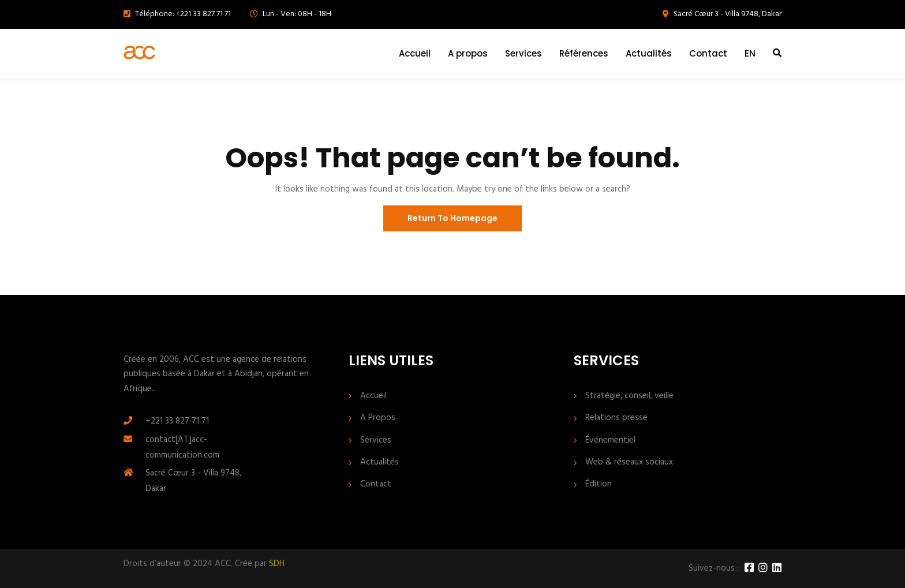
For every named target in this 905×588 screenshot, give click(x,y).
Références (584, 53)
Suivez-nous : (714, 569)
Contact (708, 53)
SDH (277, 564)
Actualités (649, 53)
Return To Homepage (452, 218)
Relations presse (616, 418)
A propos (468, 53)
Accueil (415, 53)
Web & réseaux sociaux (629, 462)
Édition (599, 484)
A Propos (378, 418)
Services (523, 53)
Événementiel (610, 441)
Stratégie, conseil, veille (629, 396)
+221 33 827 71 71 (177, 421)
